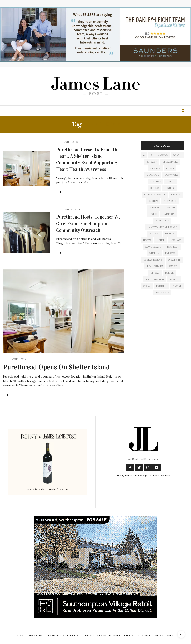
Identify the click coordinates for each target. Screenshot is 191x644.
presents (174, 260)
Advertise (36, 635)
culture (155, 181)
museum (154, 253)
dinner (169, 188)
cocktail (153, 175)
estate (176, 194)
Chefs (170, 168)
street (174, 279)
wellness (162, 292)
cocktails (171, 175)
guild (153, 214)
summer (161, 286)
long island (153, 247)
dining (155, 188)
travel (177, 286)
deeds (171, 181)
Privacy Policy (165, 635)
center (155, 168)
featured (170, 201)
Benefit (152, 162)
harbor (154, 234)
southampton (155, 279)
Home (19, 635)
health (170, 234)
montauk (173, 247)
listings (176, 240)
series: (155, 273)
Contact (144, 635)
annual (163, 155)
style (147, 286)
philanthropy (153, 260)
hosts (147, 240)
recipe (173, 266)
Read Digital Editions (64, 635)
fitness (154, 208)
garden (170, 208)
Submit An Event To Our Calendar (109, 635)
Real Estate (155, 266)
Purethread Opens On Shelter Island (56, 367)
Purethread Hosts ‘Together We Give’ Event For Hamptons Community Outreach (88, 223)
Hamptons (162, 221)
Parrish (170, 253)
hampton (169, 214)
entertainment (155, 194)
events (153, 201)
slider (169, 273)
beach (177, 155)
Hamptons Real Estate (162, 227)
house (161, 240)
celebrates (170, 162)
